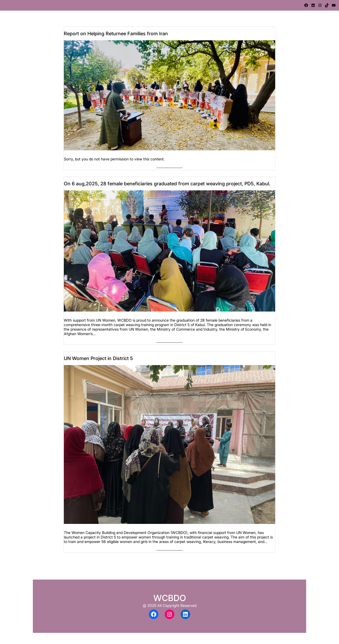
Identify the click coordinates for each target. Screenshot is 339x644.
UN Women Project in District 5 (98, 358)
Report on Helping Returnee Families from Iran (116, 34)
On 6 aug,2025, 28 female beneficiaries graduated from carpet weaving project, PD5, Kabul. (167, 184)
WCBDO (170, 598)
